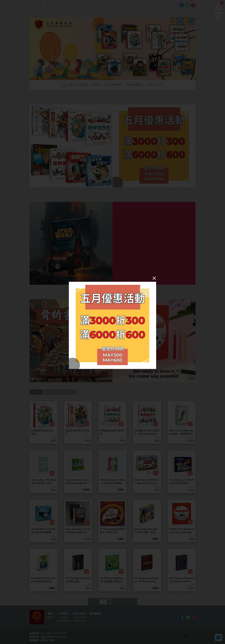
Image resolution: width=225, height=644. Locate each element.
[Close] (154, 278)
